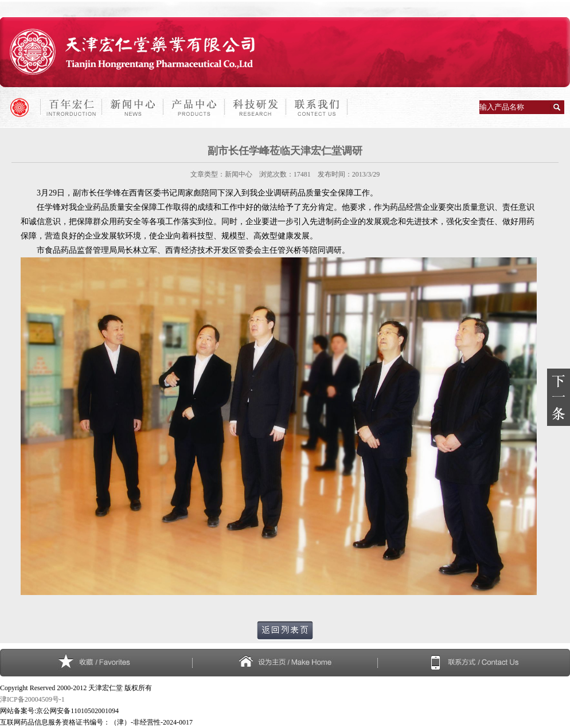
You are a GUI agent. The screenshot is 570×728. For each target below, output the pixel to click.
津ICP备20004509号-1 (32, 699)
